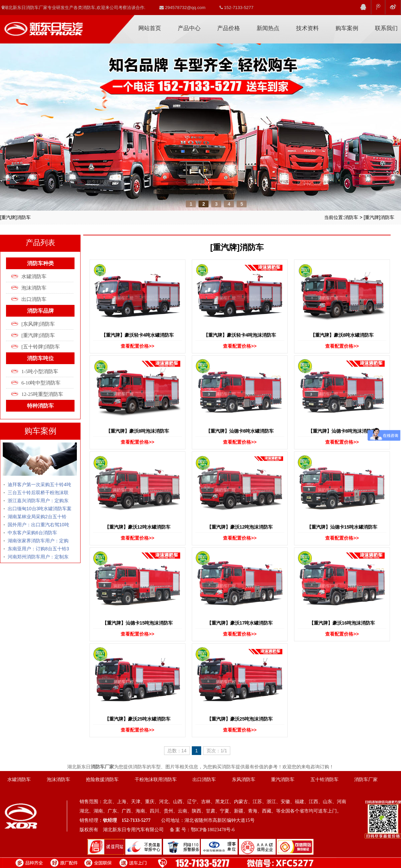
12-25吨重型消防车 (42, 394)
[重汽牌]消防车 (379, 217)
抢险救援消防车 (102, 780)
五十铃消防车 (324, 780)
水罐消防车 (34, 277)
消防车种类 (40, 263)
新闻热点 (268, 28)
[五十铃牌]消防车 (41, 347)
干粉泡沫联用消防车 (156, 780)
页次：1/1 (217, 751)
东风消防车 (244, 780)
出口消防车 (34, 299)
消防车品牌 (40, 311)
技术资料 (307, 28)
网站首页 (150, 28)
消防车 (351, 217)
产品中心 (189, 28)
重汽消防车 (283, 780)
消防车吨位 (40, 358)
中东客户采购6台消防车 (32, 533)
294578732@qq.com (182, 8)
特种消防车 (40, 406)
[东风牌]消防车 (38, 324)
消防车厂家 (43, 26)
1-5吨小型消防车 (40, 371)
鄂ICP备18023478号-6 (213, 830)
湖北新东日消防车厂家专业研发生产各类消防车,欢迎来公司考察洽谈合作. (74, 8)
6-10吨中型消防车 (41, 383)
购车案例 (347, 28)
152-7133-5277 (237, 8)
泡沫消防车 (34, 288)
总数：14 (177, 751)
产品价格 (229, 28)
